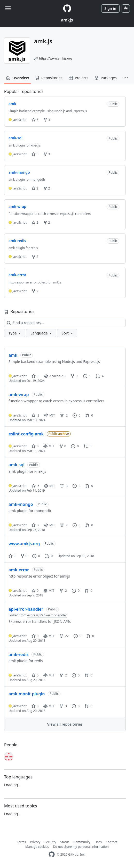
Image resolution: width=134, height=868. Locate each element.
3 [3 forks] (74, 376)
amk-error (19, 570)
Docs (98, 842)
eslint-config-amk (26, 434)
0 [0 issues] (76, 415)
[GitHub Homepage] (52, 854)
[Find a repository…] (65, 323)
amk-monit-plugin (27, 694)
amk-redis (19, 654)
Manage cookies (37, 847)
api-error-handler (26, 609)
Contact (111, 842)
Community (82, 842)
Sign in (110, 8)
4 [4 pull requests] (100, 376)
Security (50, 842)
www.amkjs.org (24, 544)
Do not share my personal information (81, 847)
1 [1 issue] (87, 376)
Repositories (49, 78)
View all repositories (65, 724)
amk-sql (17, 465)
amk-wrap (19, 395)
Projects (78, 78)
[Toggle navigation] (8, 8)
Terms (22, 842)
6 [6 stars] (35, 376)
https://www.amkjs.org (56, 58)
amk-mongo (21, 504)
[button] (126, 78)
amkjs (67, 20)
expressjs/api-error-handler (47, 615)
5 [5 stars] (35, 486)
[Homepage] (67, 8)
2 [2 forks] (64, 415)
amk (13, 355)
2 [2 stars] (35, 415)
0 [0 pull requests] (89, 415)
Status (65, 842)
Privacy (35, 842)
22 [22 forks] (64, 636)
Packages (106, 78)
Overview (18, 78)
